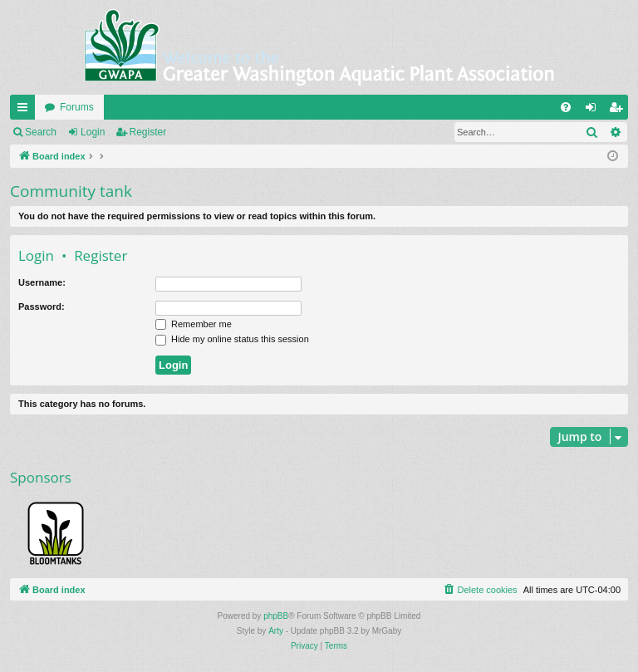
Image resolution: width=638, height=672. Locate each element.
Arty (276, 631)
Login (93, 132)
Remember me (194, 324)
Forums (77, 107)
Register (148, 132)
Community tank (71, 191)
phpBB (276, 616)
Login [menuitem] (594, 110)
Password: (42, 307)
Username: (42, 282)
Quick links (26, 110)
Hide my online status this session (232, 339)
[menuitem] (566, 107)
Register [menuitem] (619, 110)
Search (41, 132)
